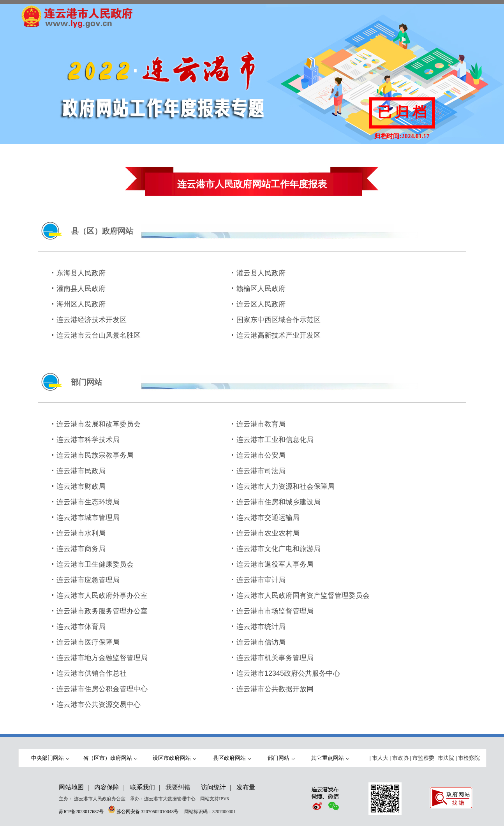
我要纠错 (178, 787)
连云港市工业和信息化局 (275, 440)
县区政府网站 (232, 758)
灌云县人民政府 (261, 273)
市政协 (400, 758)
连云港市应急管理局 (88, 580)
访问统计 (213, 787)
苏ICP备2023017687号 (81, 812)
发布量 (246, 787)
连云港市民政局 (81, 471)
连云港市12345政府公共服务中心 (288, 673)
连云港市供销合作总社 (92, 673)
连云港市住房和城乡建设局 (278, 502)
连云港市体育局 (81, 627)
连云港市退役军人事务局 (275, 564)
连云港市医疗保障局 (88, 642)
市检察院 (469, 758)
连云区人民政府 (261, 304)
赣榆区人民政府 (261, 289)
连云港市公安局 (261, 455)
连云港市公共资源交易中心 (99, 704)
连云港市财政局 (81, 486)
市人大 (380, 758)
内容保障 (107, 787)
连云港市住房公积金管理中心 (102, 689)
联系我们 (143, 787)
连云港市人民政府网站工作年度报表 (252, 184)
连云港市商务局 (81, 549)
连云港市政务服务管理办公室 (102, 611)
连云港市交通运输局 (268, 518)
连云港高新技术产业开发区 (278, 335)
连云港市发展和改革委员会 (99, 424)
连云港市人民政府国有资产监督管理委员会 (303, 595)
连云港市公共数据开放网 (275, 689)
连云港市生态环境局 (88, 502)
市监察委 (423, 758)
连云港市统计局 (261, 627)
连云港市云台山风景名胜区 (99, 335)
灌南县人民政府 (81, 289)
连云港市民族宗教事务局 (95, 455)
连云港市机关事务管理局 (275, 658)
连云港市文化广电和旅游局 (278, 549)
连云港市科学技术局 (88, 440)
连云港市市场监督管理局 (275, 611)
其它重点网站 (330, 758)
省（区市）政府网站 (110, 758)
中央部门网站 (50, 758)
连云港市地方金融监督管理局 (102, 658)
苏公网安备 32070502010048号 (148, 812)
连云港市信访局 (261, 642)
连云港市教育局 (261, 424)
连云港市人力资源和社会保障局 (285, 486)
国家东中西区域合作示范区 (278, 320)
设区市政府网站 (174, 758)
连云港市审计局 (261, 580)
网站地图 (71, 787)
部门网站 (281, 758)
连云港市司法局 (261, 471)
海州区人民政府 (81, 304)
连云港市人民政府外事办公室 (102, 595)
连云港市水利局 (81, 533)
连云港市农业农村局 (268, 533)
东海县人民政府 (81, 273)
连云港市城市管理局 (88, 518)
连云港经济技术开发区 (92, 320)
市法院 (446, 758)
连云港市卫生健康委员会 (95, 564)
